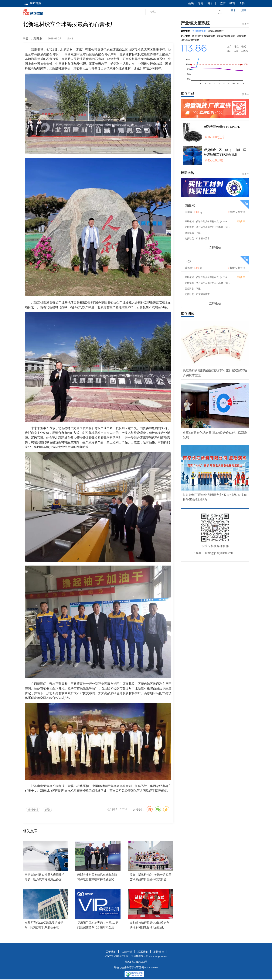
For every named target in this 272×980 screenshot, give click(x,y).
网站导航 (33, 3)
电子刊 (212, 3)
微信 (223, 3)
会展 (191, 3)
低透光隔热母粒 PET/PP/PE (222, 127)
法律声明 (127, 952)
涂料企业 (33, 810)
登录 (233, 10)
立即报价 (215, 248)
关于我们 (111, 952)
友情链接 (159, 952)
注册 (244, 10)
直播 (242, 3)
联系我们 (143, 952)
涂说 (47, 810)
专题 (201, 3)
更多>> (246, 94)
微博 (232, 3)
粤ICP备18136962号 (136, 962)
